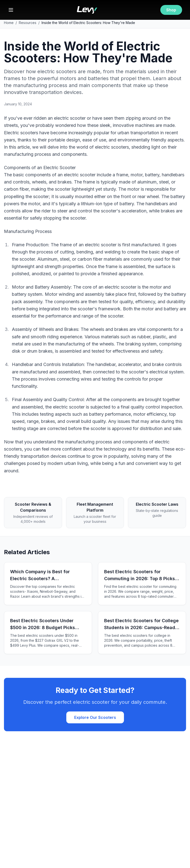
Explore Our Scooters (95, 717)
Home (9, 23)
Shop (171, 10)
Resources (28, 23)
